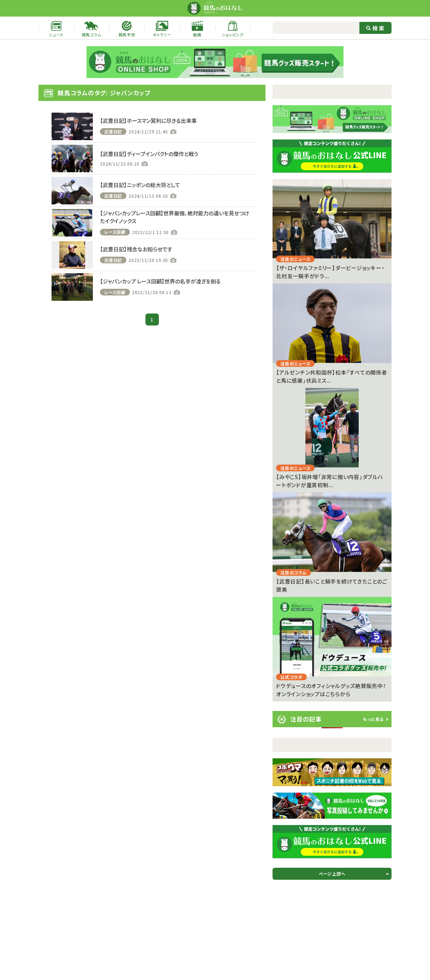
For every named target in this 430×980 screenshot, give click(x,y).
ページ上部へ (332, 874)
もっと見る (373, 719)
